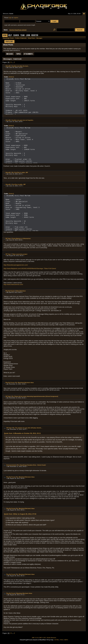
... (13, 62)
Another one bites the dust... (20, 66)
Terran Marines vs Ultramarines (21, 239)
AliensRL (8, 66)
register (16, 18)
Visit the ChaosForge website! (18, 30)
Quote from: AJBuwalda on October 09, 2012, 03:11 (22, 433)
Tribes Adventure (21, 291)
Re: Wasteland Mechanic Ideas (25, 383)
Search (16, 36)
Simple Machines (51, 638)
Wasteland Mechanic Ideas (24, 593)
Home (5, 36)
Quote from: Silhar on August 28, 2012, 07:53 (20, 514)
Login (28, 36)
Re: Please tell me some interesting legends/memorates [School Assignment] (35, 396)
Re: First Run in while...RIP (20, 172)
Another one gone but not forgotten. (23, 120)
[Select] (11, 77)
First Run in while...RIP (19, 184)
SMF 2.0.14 (35, 638)
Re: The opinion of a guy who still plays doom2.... (28, 428)
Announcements (11, 465)
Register (35, 36)
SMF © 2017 (43, 638)
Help (10, 36)
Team (22, 36)
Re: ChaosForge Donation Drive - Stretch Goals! (32, 465)
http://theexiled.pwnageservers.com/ (16, 265)
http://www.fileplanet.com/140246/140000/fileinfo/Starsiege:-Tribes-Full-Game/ (30, 268)
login (10, 18)
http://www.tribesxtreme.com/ (13, 284)
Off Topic (8, 239)
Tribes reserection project (20, 254)
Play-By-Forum (10, 291)
